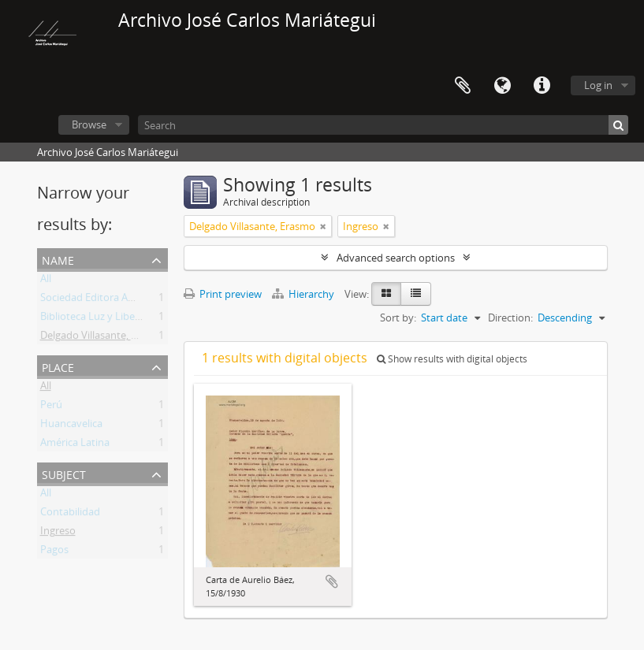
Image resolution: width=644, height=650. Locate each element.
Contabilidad (70, 514)
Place (58, 366)
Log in (598, 85)
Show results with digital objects (452, 359)
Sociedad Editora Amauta (99, 300)
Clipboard (463, 86)
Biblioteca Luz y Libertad (97, 319)
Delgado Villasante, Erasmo (103, 338)
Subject (64, 473)
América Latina (75, 445)
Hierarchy (304, 294)
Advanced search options (396, 258)
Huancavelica (71, 426)
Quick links (542, 86)
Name (58, 259)
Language (502, 86)
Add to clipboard (332, 581)
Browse (89, 124)
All (46, 281)
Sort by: (398, 318)
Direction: (510, 318)
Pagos (54, 552)
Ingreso (58, 533)
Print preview (223, 294)
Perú (51, 407)
